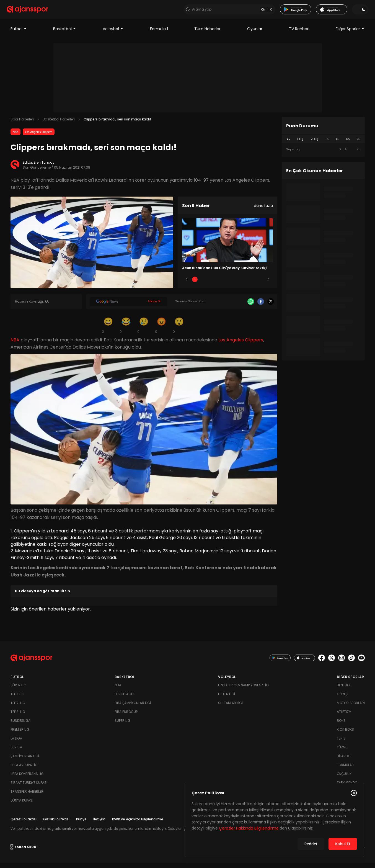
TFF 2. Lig (18, 708)
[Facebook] (261, 307)
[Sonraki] (268, 285)
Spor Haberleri (22, 125)
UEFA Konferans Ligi (28, 779)
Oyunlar (255, 34)
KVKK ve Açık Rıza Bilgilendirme (138, 824)
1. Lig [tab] (300, 144)
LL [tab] (337, 144)
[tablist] (323, 145)
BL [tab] (358, 144)
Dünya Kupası (22, 806)
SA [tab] (348, 144)
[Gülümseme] (108, 331)
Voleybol (113, 34)
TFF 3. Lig (18, 717)
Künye (81, 824)
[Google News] (128, 307)
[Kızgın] (162, 331)
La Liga (16, 744)
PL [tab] (327, 144)
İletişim (99, 824)
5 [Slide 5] (260, 285)
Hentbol (344, 690)
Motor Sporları (351, 708)
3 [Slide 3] (227, 285)
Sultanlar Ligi (230, 708)
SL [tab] (288, 144)
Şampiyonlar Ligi (25, 761)
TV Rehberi (299, 34)
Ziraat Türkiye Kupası (29, 788)
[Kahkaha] (126, 331)
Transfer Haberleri (27, 797)
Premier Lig (20, 735)
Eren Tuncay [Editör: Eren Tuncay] (44, 168)
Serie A (16, 752)
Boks (341, 726)
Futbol (19, 34)
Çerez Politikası (24, 824)
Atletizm (344, 717)
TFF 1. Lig (17, 699)
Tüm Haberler (207, 34)
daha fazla (263, 211)
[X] (271, 307)
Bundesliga (20, 726)
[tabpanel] (323, 155)
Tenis (341, 744)
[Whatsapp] (251, 307)
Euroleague (125, 699)
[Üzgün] (144, 331)
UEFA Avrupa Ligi (24, 770)
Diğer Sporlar (350, 34)
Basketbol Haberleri (59, 125)
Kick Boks (345, 735)
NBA (16, 137)
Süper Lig (18, 690)
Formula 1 (159, 34)
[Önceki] (187, 285)
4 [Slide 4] (244, 285)
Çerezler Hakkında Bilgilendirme (249, 828)
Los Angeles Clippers (39, 137)
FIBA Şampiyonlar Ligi (133, 708)
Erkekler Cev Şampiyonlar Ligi (244, 690)
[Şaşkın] (179, 331)
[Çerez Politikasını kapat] (354, 793)
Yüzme (342, 752)
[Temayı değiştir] (356, 12)
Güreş (342, 699)
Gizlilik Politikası (56, 824)
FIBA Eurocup (126, 717)
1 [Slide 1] (195, 285)
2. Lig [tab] (315, 144)
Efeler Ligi (227, 699)
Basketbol (65, 34)
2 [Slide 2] (211, 285)
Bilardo (344, 761)
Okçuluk (344, 779)
